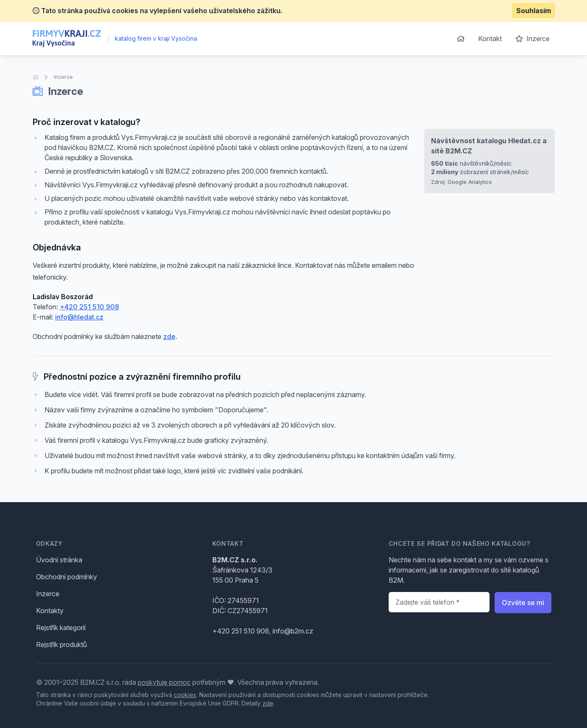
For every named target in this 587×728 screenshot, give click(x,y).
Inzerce (533, 39)
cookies (185, 695)
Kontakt (490, 39)
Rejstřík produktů (61, 645)
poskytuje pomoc (164, 682)
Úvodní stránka (59, 560)
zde (169, 336)
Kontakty (50, 611)
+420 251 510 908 (89, 307)
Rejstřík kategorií (61, 628)
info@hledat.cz (79, 317)
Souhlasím (534, 11)
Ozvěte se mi (523, 603)
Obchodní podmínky (67, 577)
